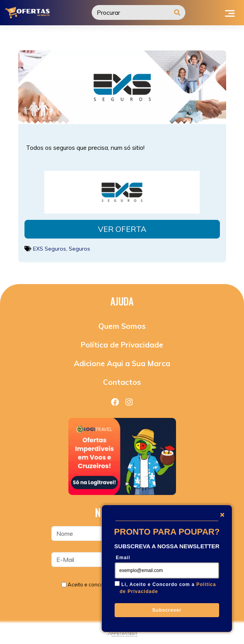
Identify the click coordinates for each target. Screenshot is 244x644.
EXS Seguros (50, 249)
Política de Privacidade (122, 345)
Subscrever (167, 610)
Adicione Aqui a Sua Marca (122, 363)
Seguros (79, 249)
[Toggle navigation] (230, 12)
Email (123, 558)
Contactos (122, 382)
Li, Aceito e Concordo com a (168, 588)
